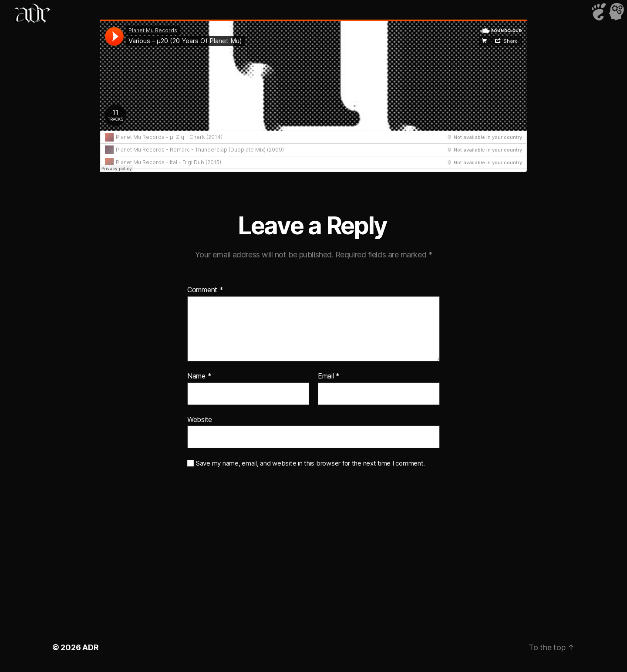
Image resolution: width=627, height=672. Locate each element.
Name (199, 376)
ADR (90, 647)
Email (329, 376)
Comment (205, 290)
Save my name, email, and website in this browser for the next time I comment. (310, 463)
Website (200, 419)
